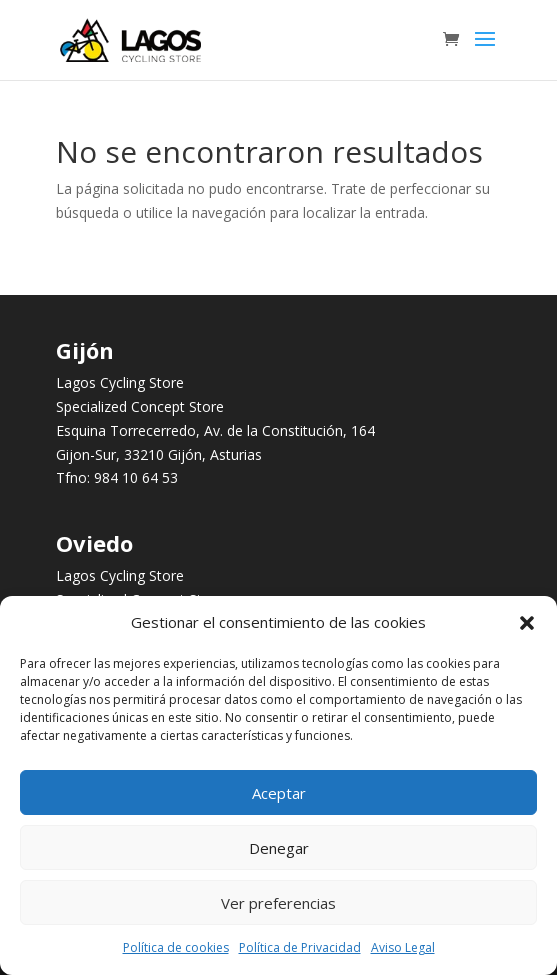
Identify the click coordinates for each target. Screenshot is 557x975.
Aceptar (279, 793)
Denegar (279, 848)
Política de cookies (176, 947)
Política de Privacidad (300, 947)
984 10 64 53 (136, 477)
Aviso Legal (403, 947)
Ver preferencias (278, 903)
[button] (527, 623)
